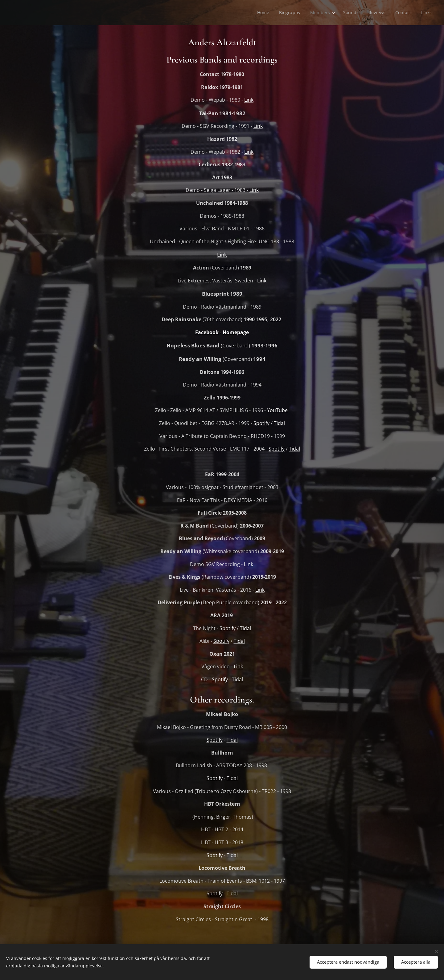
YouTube (277, 410)
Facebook (207, 332)
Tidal (279, 423)
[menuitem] (262, 13)
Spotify (261, 423)
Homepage (236, 332)
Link (249, 100)
